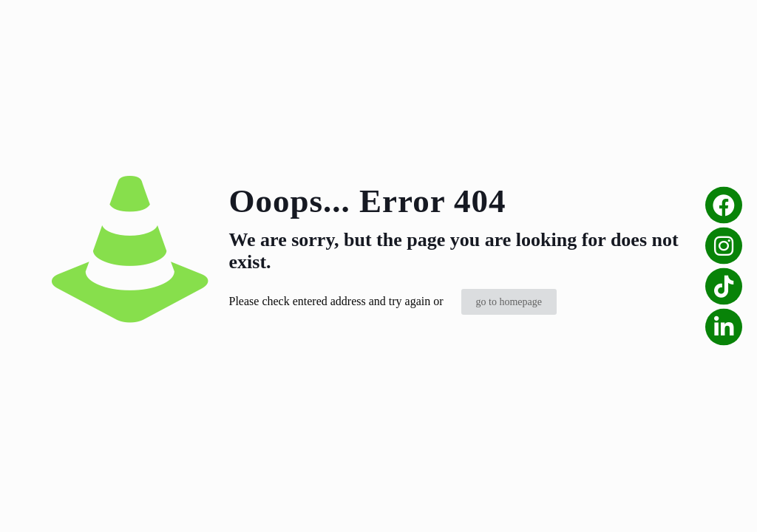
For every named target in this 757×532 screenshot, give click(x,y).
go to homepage (509, 302)
